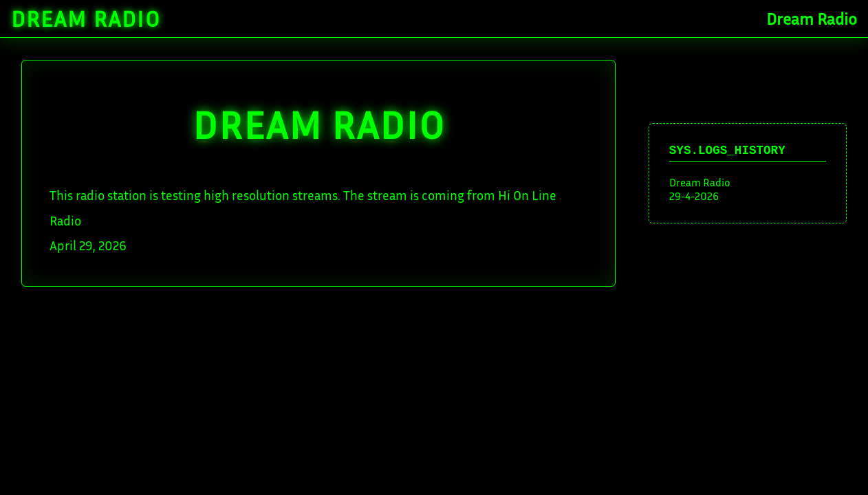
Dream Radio (86, 19)
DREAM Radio (319, 124)
